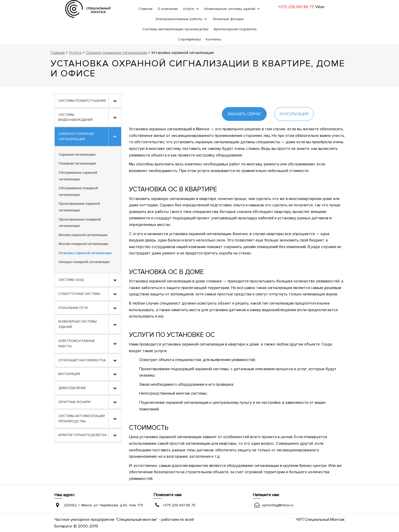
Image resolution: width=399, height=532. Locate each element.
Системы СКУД (71, 280)
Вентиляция (69, 374)
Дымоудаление (72, 388)
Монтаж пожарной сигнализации (83, 244)
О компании (168, 9)
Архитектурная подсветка (235, 29)
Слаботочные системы (79, 294)
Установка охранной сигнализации (85, 253)
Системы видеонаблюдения (75, 117)
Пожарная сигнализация (77, 164)
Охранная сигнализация (77, 155)
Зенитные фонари (228, 19)
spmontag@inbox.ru (278, 505)
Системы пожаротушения (82, 101)
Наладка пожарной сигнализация (84, 262)
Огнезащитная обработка (82, 360)
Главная (146, 9)
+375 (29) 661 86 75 (296, 7)
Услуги (189, 9)
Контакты (213, 39)
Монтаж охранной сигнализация (83, 235)
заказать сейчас (244, 114)
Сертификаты (189, 39)
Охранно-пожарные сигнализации (76, 136)
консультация (294, 114)
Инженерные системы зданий (230, 9)
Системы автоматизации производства (175, 29)
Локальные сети (73, 308)
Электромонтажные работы (179, 19)
